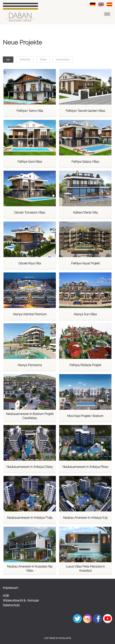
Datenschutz (11, 605)
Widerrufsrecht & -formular (21, 601)
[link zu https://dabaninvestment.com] (20, 12)
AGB (6, 596)
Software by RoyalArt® (58, 638)
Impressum (11, 588)
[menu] (107, 14)
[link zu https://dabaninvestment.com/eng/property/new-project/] (101, 4)
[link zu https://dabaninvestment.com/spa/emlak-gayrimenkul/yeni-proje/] (109, 4)
